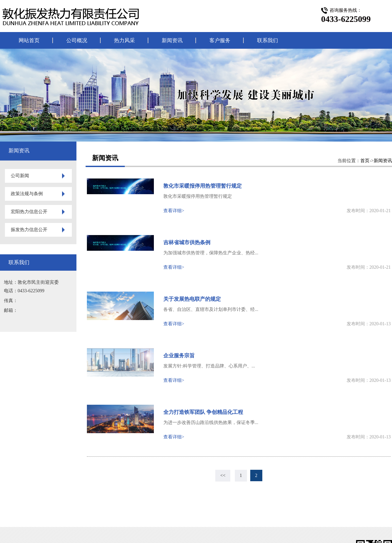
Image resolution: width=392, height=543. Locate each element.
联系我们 (268, 40)
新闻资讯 (172, 40)
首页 (365, 161)
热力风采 (124, 40)
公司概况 (77, 40)
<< (223, 475)
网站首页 (29, 40)
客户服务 (220, 40)
